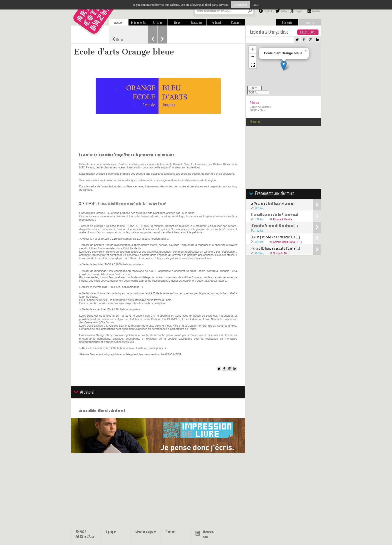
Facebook (268, 11)
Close (256, 5)
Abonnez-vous (208, 534)
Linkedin (316, 11)
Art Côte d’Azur (85, 536)
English (310, 22)
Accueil (119, 22)
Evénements (138, 22)
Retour (118, 39)
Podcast (216, 22)
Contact (236, 22)
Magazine (197, 22)
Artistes (158, 22)
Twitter (284, 11)
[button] (284, 66)
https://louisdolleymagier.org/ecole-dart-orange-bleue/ (132, 203)
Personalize (240, 5)
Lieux (177, 22)
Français (287, 22)
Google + (299, 11)
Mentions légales (146, 532)
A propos (111, 532)
